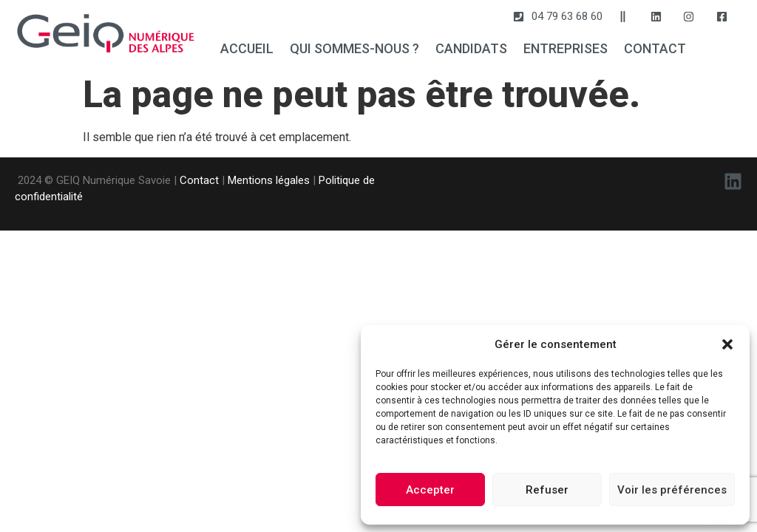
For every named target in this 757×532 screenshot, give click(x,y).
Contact (199, 180)
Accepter (430, 490)
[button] (727, 344)
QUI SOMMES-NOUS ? (354, 48)
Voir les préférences (672, 490)
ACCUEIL (247, 48)
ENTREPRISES (566, 48)
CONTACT (655, 48)
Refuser (547, 490)
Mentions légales (269, 180)
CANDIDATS (471, 48)
